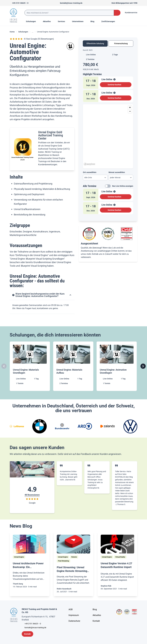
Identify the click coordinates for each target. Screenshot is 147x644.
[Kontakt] (96, 621)
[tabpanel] (108, 133)
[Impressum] (74, 615)
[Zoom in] (130, 107)
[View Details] (114, 79)
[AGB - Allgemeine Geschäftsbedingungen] (71, 610)
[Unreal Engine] (19, 557)
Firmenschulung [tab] (121, 43)
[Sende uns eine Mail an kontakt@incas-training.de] (70, 3)
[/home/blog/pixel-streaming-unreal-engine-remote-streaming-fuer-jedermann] (73, 544)
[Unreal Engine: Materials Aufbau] (73, 366)
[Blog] (95, 610)
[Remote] (74, 557)
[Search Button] (117, 13)
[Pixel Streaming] (63, 561)
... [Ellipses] (33, 32)
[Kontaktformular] (27, 634)
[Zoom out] (130, 111)
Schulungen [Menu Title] (32, 21)
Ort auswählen (90, 172)
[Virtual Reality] (120, 557)
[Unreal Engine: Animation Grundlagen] (117, 366)
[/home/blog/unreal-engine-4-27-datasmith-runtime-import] (117, 544)
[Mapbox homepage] (89, 164)
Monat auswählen (117, 172)
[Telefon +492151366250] (19, 3)
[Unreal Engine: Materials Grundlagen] (30, 366)
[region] (108, 135)
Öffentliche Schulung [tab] (95, 43)
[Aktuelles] (97, 615)
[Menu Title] (48, 21)
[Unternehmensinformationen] (74, 621)
